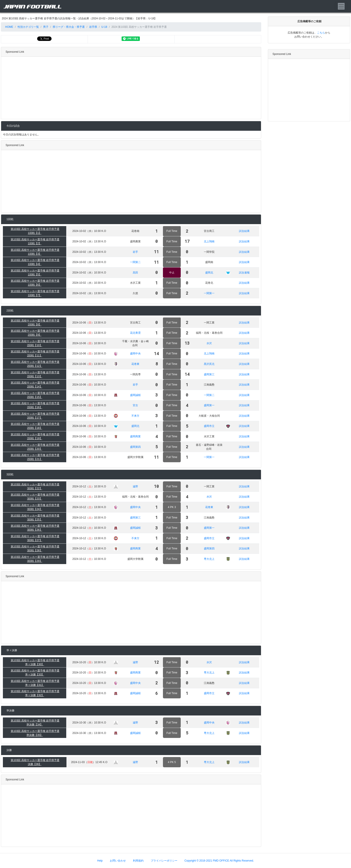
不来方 (135, 416)
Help (100, 861)
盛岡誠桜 (135, 395)
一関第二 (135, 262)
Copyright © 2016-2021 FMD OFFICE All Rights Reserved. (219, 861)
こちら (321, 33)
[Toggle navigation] (341, 6)
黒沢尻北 (209, 364)
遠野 (135, 486)
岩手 (135, 252)
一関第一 (209, 293)
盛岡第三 (209, 374)
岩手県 (93, 27)
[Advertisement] (130, 88)
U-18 (104, 27)
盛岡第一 (209, 405)
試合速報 (244, 273)
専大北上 (209, 559)
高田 (135, 273)
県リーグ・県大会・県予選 (69, 27)
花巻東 (135, 364)
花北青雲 (135, 333)
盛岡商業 (135, 436)
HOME (9, 27)
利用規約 (138, 861)
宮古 (135, 405)
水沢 (209, 343)
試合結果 (244, 231)
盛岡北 (209, 273)
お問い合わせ (118, 861)
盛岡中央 (135, 354)
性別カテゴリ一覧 (28, 27)
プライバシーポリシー (164, 861)
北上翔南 (209, 241)
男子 (46, 27)
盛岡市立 (209, 426)
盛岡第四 (135, 447)
